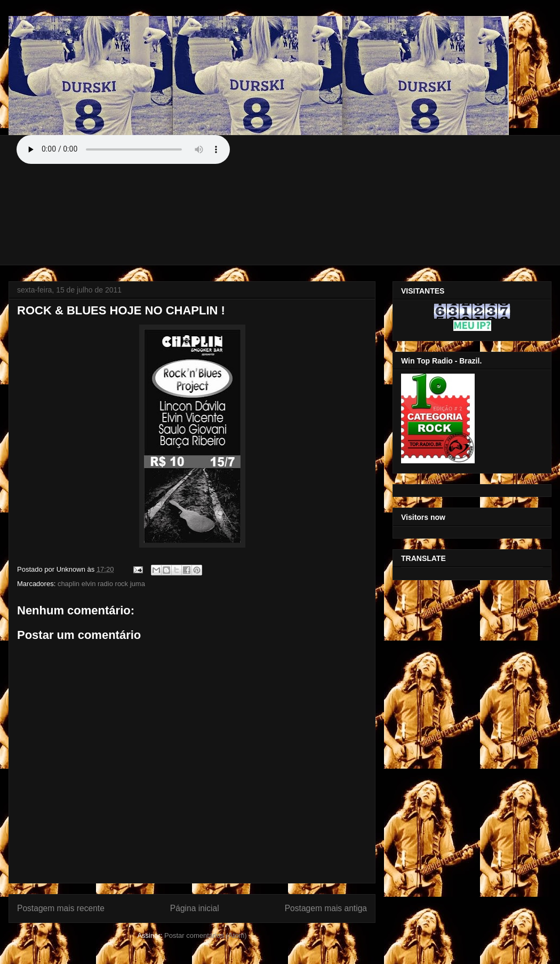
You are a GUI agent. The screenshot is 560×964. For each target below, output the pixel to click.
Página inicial (195, 908)
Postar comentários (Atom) (206, 935)
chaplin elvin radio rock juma (101, 584)
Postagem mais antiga (326, 908)
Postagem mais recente (61, 908)
